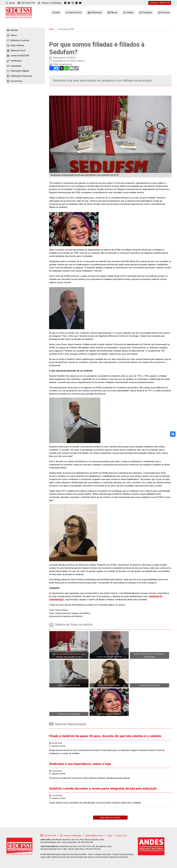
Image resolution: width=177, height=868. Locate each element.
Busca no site (122, 836)
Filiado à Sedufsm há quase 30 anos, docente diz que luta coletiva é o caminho (105, 736)
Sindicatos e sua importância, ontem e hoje (80, 764)
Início (52, 29)
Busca (10, 3)
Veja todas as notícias (110, 817)
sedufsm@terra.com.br (94, 836)
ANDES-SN (160, 3)
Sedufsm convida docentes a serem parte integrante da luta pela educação (103, 789)
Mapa (110, 836)
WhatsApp (50, 3)
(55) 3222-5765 (26, 3)
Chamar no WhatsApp (71, 836)
